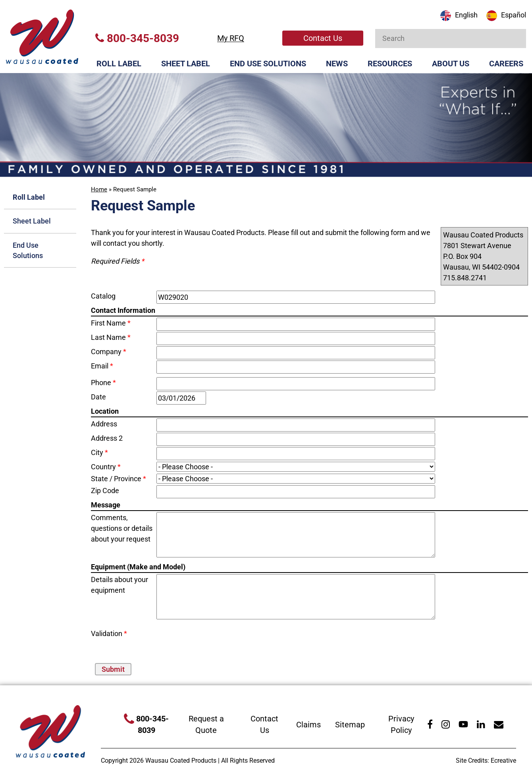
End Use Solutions (268, 64)
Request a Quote (206, 724)
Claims (308, 725)
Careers (506, 64)
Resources (390, 64)
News (337, 64)
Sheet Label (186, 64)
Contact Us (323, 38)
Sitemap (350, 725)
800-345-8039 (137, 38)
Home (99, 189)
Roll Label (119, 64)
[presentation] (203, 640)
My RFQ (231, 38)
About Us (451, 64)
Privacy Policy (401, 724)
